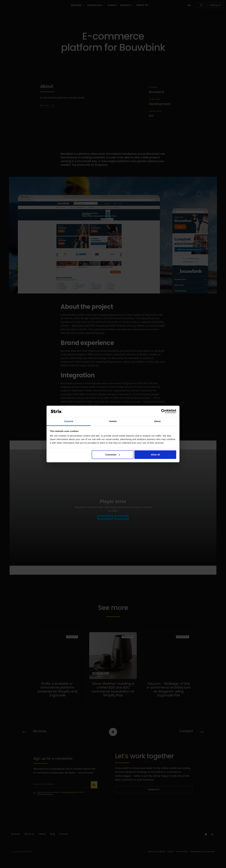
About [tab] (157, 421)
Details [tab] (113, 421)
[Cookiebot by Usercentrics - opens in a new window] (163, 411)
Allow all (155, 455)
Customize (113, 455)
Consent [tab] (69, 421)
